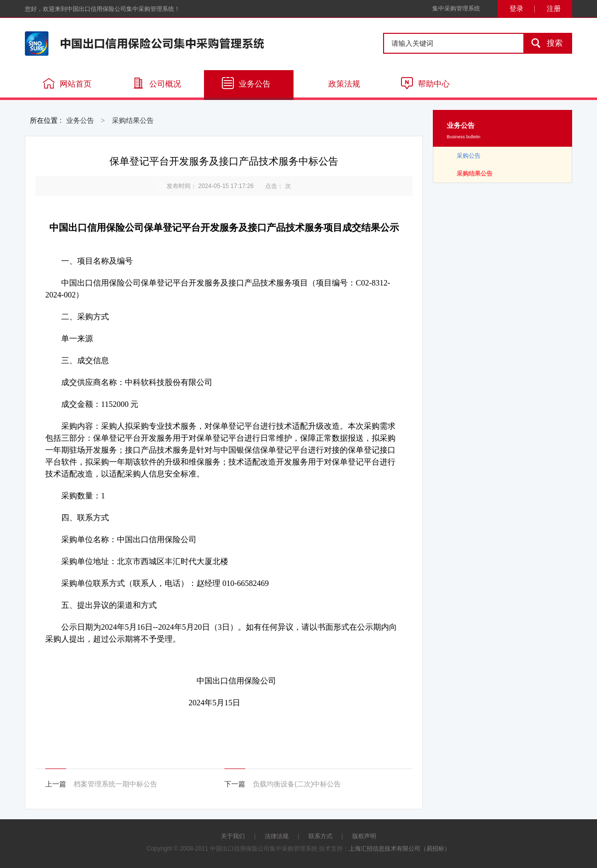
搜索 (544, 43)
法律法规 (277, 836)
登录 (516, 8)
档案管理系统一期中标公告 (115, 784)
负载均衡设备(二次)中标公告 (297, 784)
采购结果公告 (133, 120)
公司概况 (157, 83)
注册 (554, 8)
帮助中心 (425, 83)
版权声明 (364, 836)
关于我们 (233, 836)
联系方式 (320, 836)
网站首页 (67, 83)
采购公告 (469, 156)
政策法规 (336, 83)
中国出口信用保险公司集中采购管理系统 (144, 44)
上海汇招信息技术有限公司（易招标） (399, 849)
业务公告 (246, 83)
